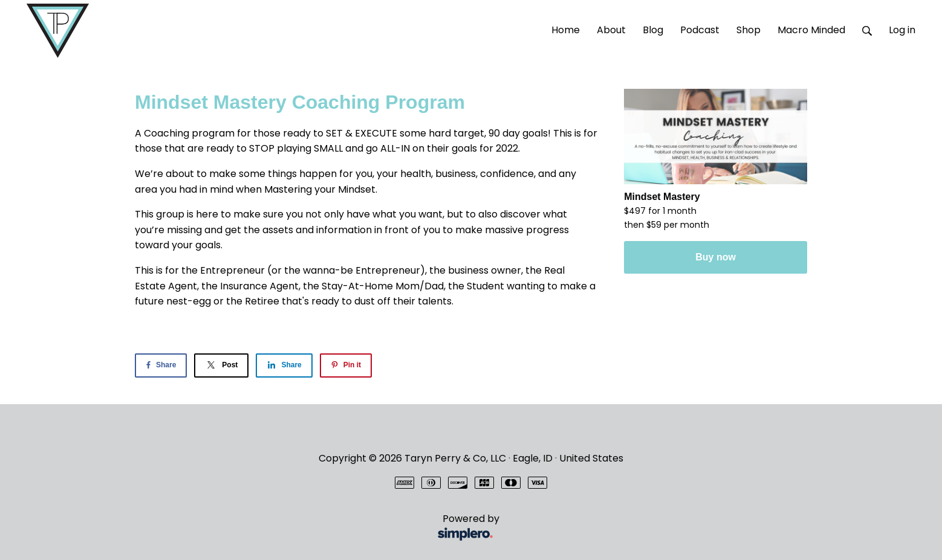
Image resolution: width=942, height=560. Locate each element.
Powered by (320, 528)
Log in (902, 30)
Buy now (716, 257)
